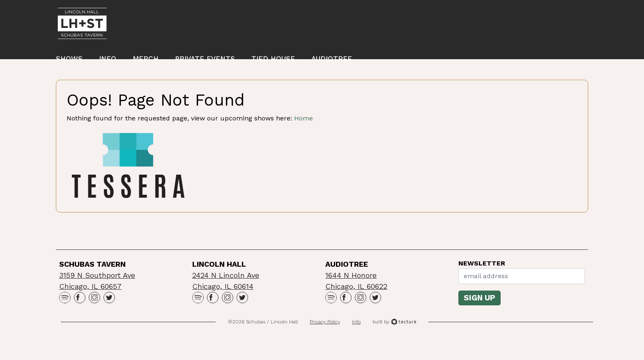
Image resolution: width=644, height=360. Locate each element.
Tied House (273, 61)
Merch (146, 61)
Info (108, 61)
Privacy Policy (325, 339)
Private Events (205, 61)
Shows (69, 61)
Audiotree (332, 61)
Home (304, 135)
